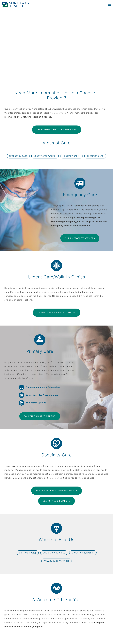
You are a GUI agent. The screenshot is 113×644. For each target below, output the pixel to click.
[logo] (17, 4)
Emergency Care (18, 156)
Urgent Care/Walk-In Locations (57, 313)
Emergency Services (54, 553)
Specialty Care (95, 156)
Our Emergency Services (80, 238)
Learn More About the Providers (57, 130)
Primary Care (72, 156)
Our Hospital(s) (28, 553)
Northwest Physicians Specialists (57, 491)
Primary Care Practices (57, 561)
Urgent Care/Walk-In (45, 156)
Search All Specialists (56, 501)
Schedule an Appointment (40, 416)
